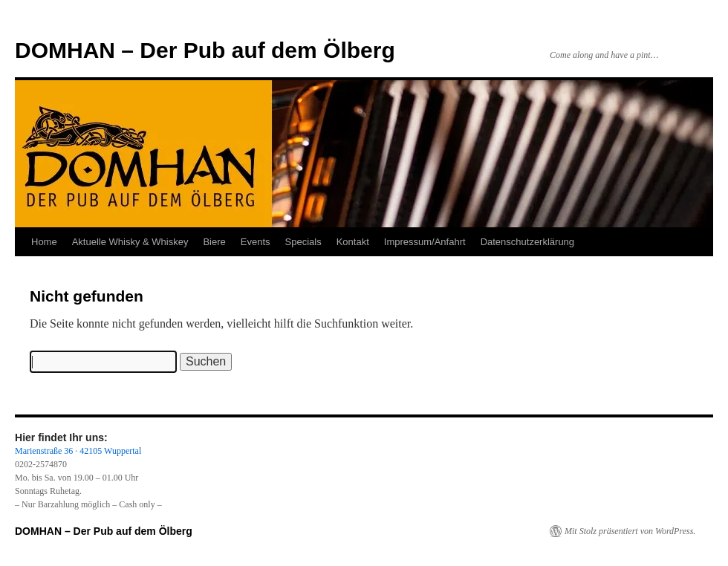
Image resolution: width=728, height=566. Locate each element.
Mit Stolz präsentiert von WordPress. (630, 531)
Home (44, 242)
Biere (214, 242)
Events (256, 242)
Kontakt (353, 242)
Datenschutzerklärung (527, 242)
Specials (303, 242)
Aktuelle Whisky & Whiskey (130, 242)
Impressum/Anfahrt (425, 242)
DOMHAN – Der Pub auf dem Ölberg (205, 50)
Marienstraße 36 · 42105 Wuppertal (78, 451)
